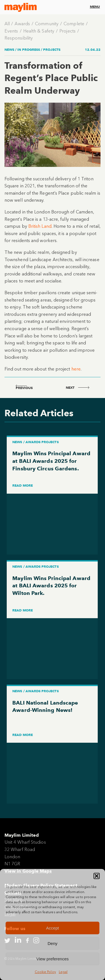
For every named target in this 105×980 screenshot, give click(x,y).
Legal (63, 972)
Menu (95, 7)
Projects (67, 31)
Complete (74, 24)
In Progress (29, 50)
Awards (22, 24)
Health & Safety (39, 31)
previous (24, 388)
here (76, 369)
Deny (53, 943)
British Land (40, 226)
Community (47, 24)
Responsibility (19, 38)
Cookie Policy (45, 972)
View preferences (53, 959)
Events (11, 31)
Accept (53, 928)
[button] (97, 876)
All (7, 24)
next (78, 387)
